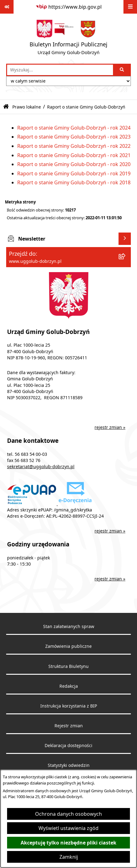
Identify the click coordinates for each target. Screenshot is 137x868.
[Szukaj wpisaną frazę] (122, 70)
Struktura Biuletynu (68, 666)
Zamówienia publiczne (68, 646)
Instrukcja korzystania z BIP (69, 706)
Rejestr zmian (69, 726)
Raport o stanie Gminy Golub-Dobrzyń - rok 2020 (74, 164)
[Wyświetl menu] (130, 7)
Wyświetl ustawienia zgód (68, 828)
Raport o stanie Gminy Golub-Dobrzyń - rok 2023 (74, 137)
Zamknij (69, 857)
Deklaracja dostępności (68, 746)
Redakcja (69, 686)
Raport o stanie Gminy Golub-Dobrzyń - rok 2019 (74, 173)
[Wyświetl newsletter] (125, 239)
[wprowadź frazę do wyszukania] (60, 70)
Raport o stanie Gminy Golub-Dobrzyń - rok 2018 (74, 182)
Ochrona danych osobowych (68, 814)
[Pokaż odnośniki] (7, 7)
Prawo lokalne (27, 107)
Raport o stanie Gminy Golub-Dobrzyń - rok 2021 (74, 155)
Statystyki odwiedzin (69, 765)
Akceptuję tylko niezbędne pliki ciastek (68, 843)
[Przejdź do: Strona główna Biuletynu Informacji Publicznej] (6, 107)
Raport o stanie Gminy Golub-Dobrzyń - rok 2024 (74, 128)
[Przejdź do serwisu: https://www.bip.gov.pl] (68, 7)
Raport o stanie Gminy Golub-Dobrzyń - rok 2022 (74, 146)
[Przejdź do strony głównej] (68, 39)
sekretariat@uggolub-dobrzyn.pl (41, 467)
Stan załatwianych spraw (69, 626)
